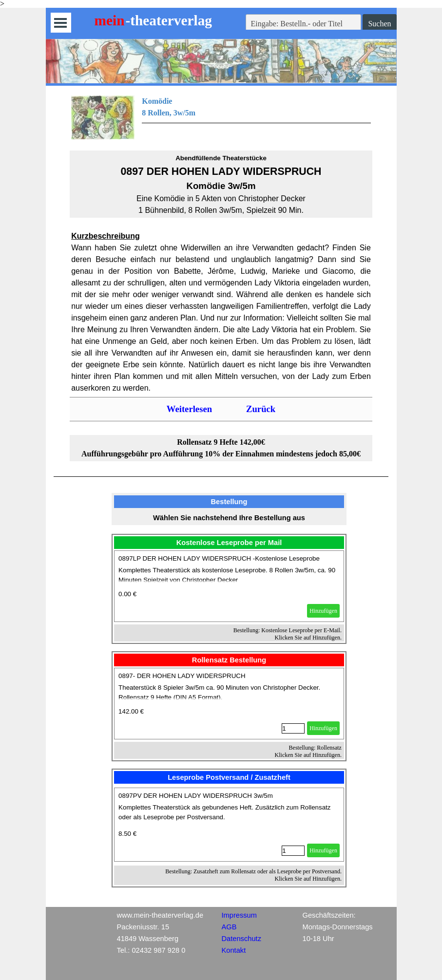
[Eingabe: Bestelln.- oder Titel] (304, 24)
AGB (229, 927)
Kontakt (234, 950)
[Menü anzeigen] (61, 23)
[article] (229, 586)
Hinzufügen (323, 611)
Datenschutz (241, 939)
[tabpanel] (221, 117)
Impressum (239, 915)
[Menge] (293, 728)
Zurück (261, 409)
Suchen (379, 24)
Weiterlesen (189, 409)
